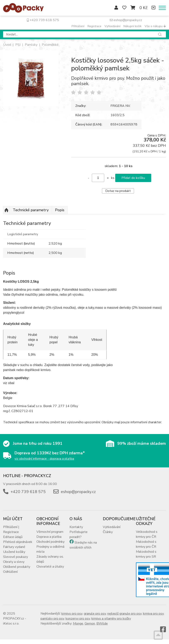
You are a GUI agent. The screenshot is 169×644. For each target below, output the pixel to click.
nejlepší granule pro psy (124, 614)
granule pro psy (95, 614)
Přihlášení (78, 26)
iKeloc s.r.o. (11, 623)
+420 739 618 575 (43, 20)
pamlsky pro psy (52, 619)
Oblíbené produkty (17, 567)
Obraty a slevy (14, 562)
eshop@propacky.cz (126, 20)
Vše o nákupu (155, 26)
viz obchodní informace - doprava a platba (44, 459)
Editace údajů (13, 537)
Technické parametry (31, 210)
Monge (78, 623)
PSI (18, 45)
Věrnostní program (50, 532)
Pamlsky (31, 45)
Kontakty (76, 527)
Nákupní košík (132, 26)
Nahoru (6, 210)
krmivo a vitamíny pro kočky (111, 619)
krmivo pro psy (72, 614)
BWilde (102, 623)
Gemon (90, 623)
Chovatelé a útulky (50, 567)
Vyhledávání (112, 26)
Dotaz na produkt (118, 191)
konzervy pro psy (78, 619)
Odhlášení (10, 572)
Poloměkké (50, 45)
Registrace (94, 26)
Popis (60, 210)
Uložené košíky (14, 552)
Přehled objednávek (18, 542)
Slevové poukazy (16, 557)
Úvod (7, 45)
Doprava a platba (49, 537)
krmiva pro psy (153, 614)
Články (108, 532)
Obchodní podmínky (50, 542)
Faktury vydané (14, 547)
